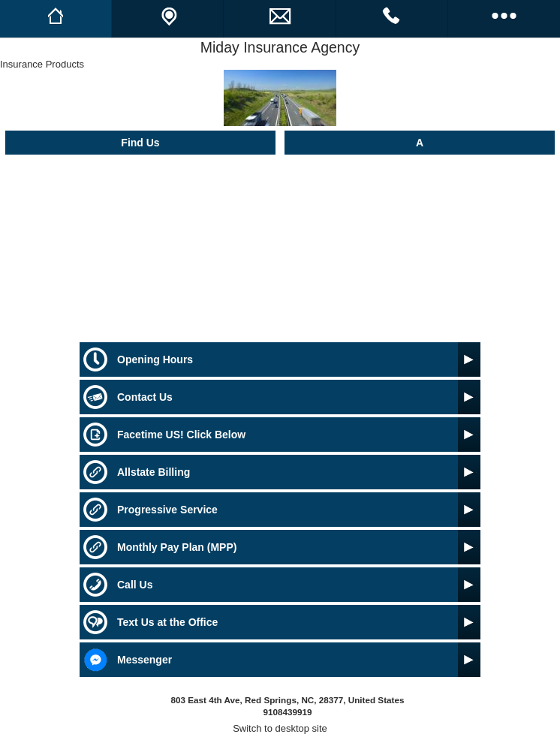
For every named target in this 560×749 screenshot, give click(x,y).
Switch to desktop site (280, 728)
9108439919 (287, 712)
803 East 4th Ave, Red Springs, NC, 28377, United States (288, 700)
